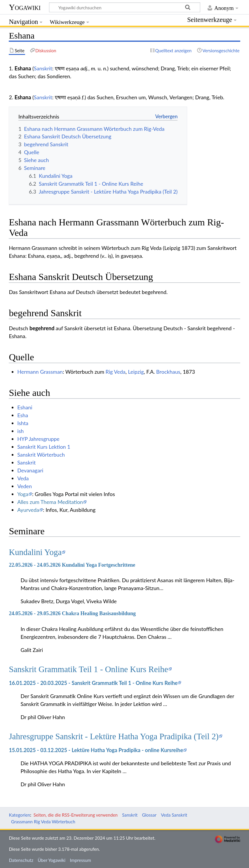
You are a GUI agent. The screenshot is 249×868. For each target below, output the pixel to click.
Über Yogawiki (52, 860)
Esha (23, 415)
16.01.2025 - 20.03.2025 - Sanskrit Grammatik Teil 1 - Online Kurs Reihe (93, 683)
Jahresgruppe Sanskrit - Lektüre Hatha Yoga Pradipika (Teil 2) (114, 736)
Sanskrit (43, 68)
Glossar (149, 815)
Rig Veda (116, 372)
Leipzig (136, 372)
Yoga (23, 494)
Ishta (23, 423)
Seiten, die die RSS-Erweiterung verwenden (76, 815)
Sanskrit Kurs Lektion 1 (44, 447)
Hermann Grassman (40, 372)
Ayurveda (28, 510)
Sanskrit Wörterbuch (41, 455)
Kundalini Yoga (35, 552)
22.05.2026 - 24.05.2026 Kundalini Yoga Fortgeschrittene (72, 565)
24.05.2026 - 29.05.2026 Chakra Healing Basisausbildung (72, 613)
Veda (23, 478)
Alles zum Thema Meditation (50, 502)
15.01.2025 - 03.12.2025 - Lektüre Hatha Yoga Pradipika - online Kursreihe (96, 750)
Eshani (25, 407)
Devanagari (30, 470)
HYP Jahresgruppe (38, 439)
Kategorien (19, 815)
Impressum (80, 860)
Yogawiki (25, 7)
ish (20, 431)
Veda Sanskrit (174, 815)
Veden (25, 486)
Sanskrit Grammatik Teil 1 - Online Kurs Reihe (88, 669)
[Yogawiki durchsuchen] (125, 7)
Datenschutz (21, 860)
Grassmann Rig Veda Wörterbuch (43, 822)
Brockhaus (168, 372)
